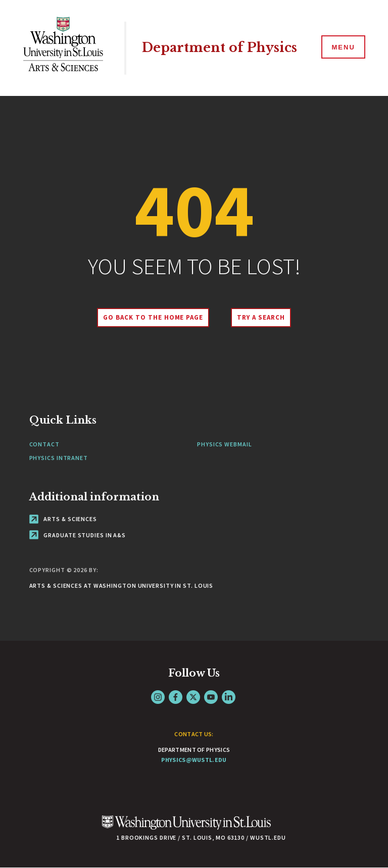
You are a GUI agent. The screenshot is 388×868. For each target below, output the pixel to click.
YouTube (211, 697)
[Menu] (343, 47)
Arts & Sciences (63, 519)
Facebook (176, 697)
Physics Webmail (225, 444)
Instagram (158, 697)
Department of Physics (220, 48)
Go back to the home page (153, 317)
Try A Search (261, 317)
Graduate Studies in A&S (78, 535)
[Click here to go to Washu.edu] (186, 828)
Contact (44, 444)
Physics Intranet (59, 458)
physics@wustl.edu (194, 760)
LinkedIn (229, 697)
